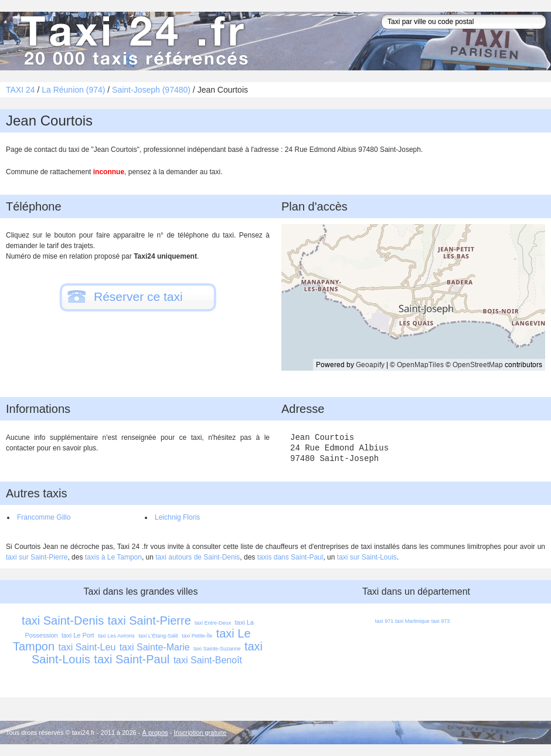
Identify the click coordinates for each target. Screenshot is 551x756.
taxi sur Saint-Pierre (37, 557)
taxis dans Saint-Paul (290, 557)
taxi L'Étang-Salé (158, 636)
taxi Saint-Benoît (208, 660)
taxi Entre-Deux (213, 623)
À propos (155, 733)
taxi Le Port (78, 635)
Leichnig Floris (177, 517)
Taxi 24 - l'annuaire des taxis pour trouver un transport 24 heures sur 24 (132, 41)
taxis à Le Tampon (113, 557)
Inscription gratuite (200, 733)
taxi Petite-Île (197, 636)
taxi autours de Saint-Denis (198, 557)
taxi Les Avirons (116, 636)
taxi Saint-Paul (132, 659)
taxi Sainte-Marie (155, 647)
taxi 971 (385, 621)
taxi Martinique (412, 621)
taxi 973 (441, 621)
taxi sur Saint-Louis (367, 557)
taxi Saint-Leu (87, 647)
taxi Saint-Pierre (149, 621)
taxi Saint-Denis (63, 621)
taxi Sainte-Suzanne (217, 649)
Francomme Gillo (44, 517)
